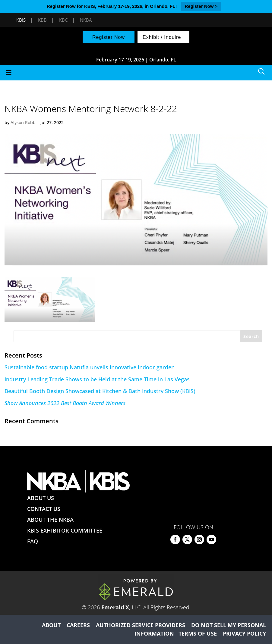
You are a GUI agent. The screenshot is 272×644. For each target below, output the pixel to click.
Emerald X (115, 607)
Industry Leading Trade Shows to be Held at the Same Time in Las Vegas (97, 379)
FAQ (33, 541)
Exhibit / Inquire (162, 37)
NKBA (86, 20)
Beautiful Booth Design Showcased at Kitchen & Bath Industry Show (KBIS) (100, 391)
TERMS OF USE (198, 633)
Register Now (109, 37)
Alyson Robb (23, 122)
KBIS (21, 20)
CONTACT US (44, 509)
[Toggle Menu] (136, 73)
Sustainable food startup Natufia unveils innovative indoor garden (90, 367)
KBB (42, 20)
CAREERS (78, 625)
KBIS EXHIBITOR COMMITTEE (65, 530)
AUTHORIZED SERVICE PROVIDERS (141, 625)
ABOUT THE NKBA (50, 520)
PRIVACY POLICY (244, 633)
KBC (63, 20)
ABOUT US (41, 498)
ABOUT (51, 625)
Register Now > (201, 6)
